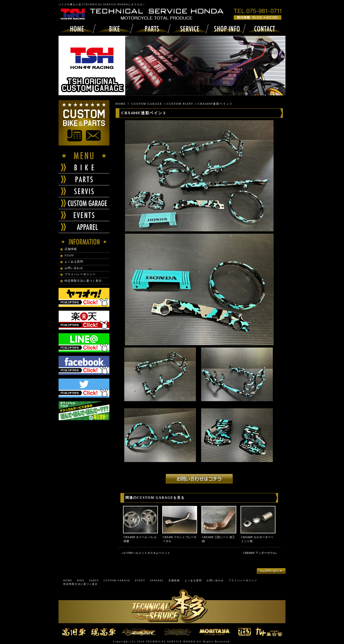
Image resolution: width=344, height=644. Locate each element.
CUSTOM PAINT (180, 104)
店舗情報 (71, 249)
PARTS (94, 580)
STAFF (69, 255)
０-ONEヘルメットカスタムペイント (147, 553)
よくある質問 (74, 262)
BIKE (81, 580)
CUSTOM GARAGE (147, 104)
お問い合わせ (74, 268)
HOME (121, 104)
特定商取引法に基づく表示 (83, 281)
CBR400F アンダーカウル (259, 553)
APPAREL (157, 580)
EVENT (140, 580)
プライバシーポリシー (80, 274)
